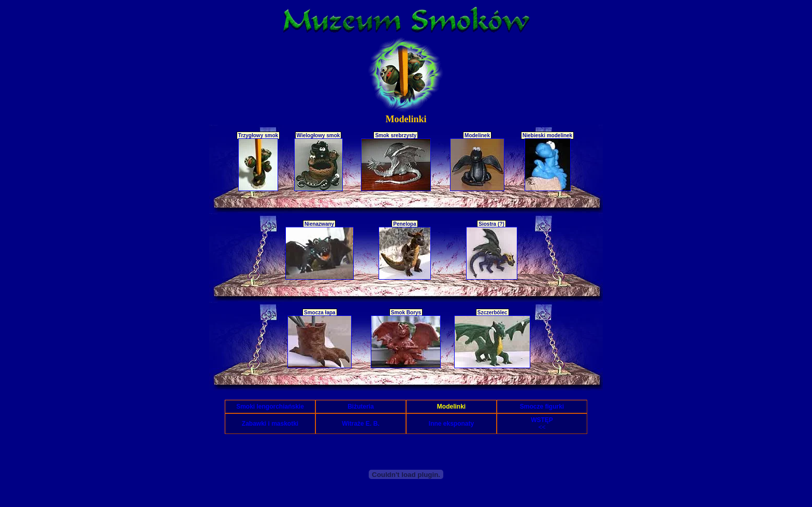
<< (542, 424)
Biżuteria (361, 407)
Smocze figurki (542, 407)
